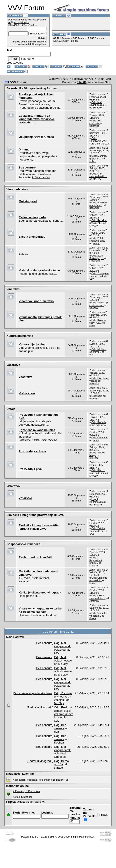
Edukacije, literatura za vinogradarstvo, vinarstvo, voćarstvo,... (37, 119)
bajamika (94, 126)
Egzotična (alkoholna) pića (37, 430)
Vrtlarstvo (25, 498)
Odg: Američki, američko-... (98, 204)
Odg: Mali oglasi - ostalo (63, 659)
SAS (92, 534)
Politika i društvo (41, 177)
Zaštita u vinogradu (32, 237)
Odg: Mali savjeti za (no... (98, 104)
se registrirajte (21, 22)
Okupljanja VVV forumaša (36, 137)
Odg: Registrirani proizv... (96, 560)
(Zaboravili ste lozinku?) (30, 802)
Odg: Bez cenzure (60, 727)
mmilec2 (94, 458)
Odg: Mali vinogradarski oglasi (63, 646)
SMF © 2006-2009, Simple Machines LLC (72, 837)
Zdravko (97, 108)
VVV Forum (18, 82)
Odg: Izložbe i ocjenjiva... (98, 351)
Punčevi (52, 440)
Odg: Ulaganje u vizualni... (98, 579)
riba (91, 355)
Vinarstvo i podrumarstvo (36, 301)
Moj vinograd (28, 201)
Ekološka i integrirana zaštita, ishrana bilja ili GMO (39, 527)
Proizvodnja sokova (32, 451)
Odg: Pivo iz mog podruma (97, 472)
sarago (96, 243)
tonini (92, 325)
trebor (93, 161)
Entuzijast (95, 261)
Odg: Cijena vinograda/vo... (97, 597)
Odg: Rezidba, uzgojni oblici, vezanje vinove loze (64, 712)
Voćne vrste (27, 393)
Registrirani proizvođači (35, 557)
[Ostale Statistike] (22, 797)
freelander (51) (47, 780)
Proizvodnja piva (30, 469)
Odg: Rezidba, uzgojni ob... (98, 222)
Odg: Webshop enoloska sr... (99, 304)
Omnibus (60, 757)
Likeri (44, 440)
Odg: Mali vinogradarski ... (98, 175)
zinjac (102, 425)
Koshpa (93, 308)
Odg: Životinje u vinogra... (99, 275)
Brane (93, 618)
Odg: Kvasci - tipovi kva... (98, 321)
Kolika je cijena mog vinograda (40, 592)
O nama (24, 149)
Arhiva (23, 254)
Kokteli (36, 440)
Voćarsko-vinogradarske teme (39, 270)
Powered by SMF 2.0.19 (34, 837)
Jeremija (94, 601)
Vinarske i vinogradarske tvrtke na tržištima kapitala (40, 610)
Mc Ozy (105, 144)
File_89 (74, 41)
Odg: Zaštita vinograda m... (97, 530)
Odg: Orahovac (100, 437)
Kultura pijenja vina (32, 344)
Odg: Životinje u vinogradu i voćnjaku (63, 697)
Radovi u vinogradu (32, 217)
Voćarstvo (26, 377)
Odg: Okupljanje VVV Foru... (98, 141)
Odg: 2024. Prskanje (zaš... (98, 239)
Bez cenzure (27, 167)
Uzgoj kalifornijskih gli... (99, 501)
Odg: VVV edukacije (96, 122)
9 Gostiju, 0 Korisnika (26, 791)
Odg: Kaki (97, 396)
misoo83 (94, 383)
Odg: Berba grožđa (61, 763)
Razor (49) (62, 780)
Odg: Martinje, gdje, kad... (98, 157)
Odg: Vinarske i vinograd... (99, 614)
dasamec (94, 208)
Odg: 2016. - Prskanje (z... (97, 257)
